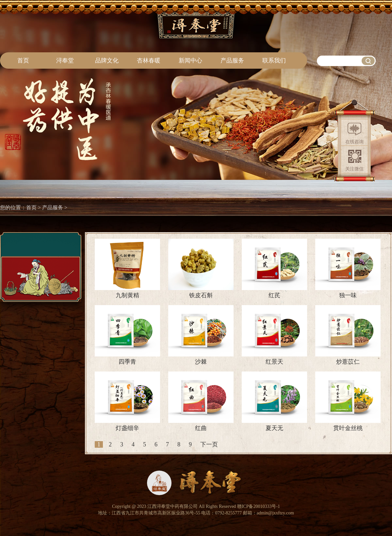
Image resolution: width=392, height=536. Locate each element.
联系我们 (274, 61)
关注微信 (354, 169)
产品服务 (232, 61)
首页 (23, 61)
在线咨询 (354, 142)
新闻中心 (190, 61)
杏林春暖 (149, 61)
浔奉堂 (65, 61)
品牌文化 (107, 61)
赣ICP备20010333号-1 (259, 506)
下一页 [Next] (209, 444)
